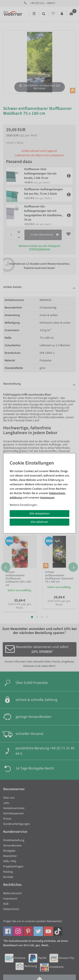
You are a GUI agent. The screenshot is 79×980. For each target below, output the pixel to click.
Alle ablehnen (39, 522)
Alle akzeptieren (40, 513)
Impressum (47, 497)
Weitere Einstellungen (23, 505)
